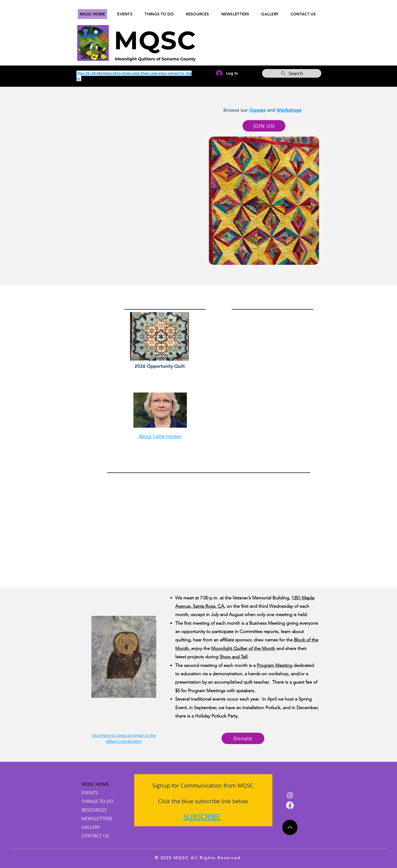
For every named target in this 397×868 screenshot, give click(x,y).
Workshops (289, 110)
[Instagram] (290, 795)
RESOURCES (94, 810)
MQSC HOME (95, 784)
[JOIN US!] (264, 126)
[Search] (292, 73)
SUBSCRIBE (202, 817)
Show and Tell (233, 657)
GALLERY (91, 827)
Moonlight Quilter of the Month (243, 648)
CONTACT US (95, 836)
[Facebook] (290, 805)
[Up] (290, 827)
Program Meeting (274, 665)
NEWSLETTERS (97, 818)
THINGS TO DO (97, 801)
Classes (257, 110)
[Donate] (243, 738)
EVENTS (90, 793)
